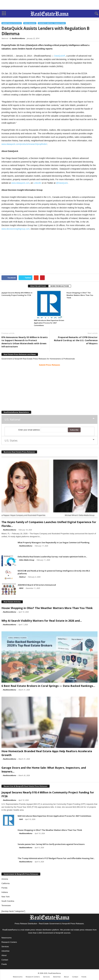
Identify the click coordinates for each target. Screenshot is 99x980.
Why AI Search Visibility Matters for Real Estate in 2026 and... (42, 621)
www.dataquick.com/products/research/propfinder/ (24, 144)
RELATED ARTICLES (38, 286)
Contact (5, 960)
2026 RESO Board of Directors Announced (37, 585)
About (4, 955)
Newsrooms (7, 938)
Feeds (4, 964)
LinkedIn (37, 183)
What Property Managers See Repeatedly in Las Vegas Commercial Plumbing (54, 542)
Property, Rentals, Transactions (52, 23)
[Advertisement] (50, 5)
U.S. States (11, 440)
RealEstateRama (18, 38)
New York (6, 897)
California (6, 883)
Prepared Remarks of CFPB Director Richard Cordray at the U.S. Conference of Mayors (76, 340)
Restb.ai (22, 577)
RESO (21, 588)
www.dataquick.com (20, 183)
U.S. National (12, 419)
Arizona (5, 879)
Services (5, 947)
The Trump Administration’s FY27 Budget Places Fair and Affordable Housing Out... (56, 858)
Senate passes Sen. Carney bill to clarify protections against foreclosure (51, 844)
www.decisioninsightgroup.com (16, 229)
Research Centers (9, 942)
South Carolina (8, 901)
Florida (4, 888)
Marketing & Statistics (12, 23)
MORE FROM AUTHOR (60, 286)
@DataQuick (62, 183)
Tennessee (6, 905)
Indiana (5, 892)
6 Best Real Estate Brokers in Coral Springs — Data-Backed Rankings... (48, 686)
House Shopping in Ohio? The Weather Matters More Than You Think (80, 295)
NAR (21, 819)
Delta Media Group (27, 560)
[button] (94, 14)
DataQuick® (60, 56)
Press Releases (30, 23)
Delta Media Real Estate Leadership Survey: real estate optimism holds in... (52, 557)
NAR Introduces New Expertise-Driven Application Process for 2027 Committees (49, 323)
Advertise (5, 951)
